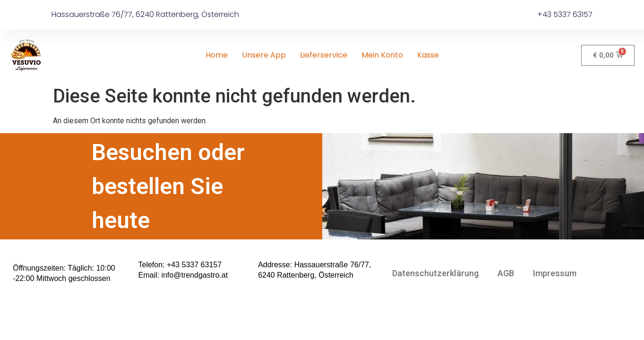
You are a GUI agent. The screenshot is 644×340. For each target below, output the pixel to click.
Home (217, 55)
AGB (506, 303)
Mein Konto (382, 55)
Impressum (555, 303)
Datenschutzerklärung (435, 303)
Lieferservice (324, 55)
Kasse (428, 55)
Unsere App (264, 55)
